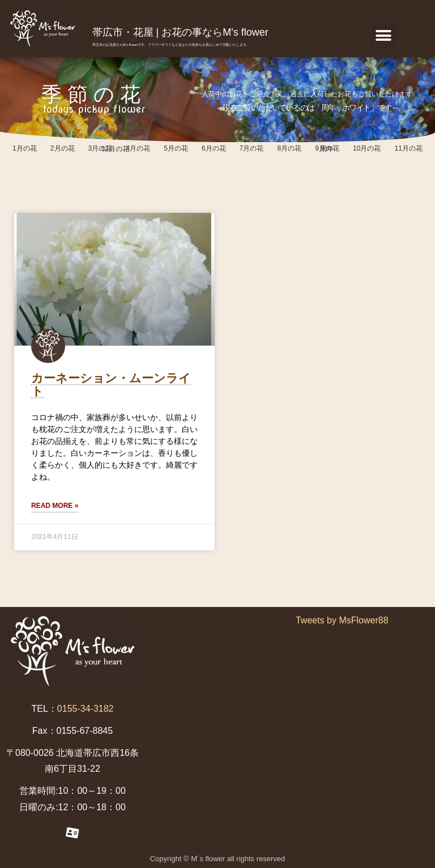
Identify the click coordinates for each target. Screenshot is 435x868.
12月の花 (115, 149)
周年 (327, 149)
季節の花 (94, 94)
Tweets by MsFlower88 (342, 620)
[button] (384, 36)
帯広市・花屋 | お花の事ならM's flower (180, 32)
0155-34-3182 (86, 709)
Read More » (55, 506)
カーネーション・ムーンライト (111, 384)
